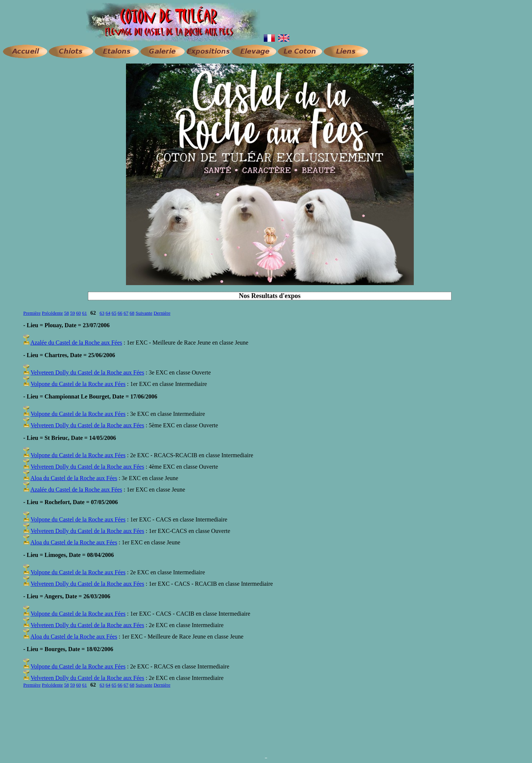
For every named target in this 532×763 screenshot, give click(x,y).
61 (84, 313)
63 (102, 313)
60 (79, 313)
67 (126, 313)
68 (132, 313)
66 (120, 313)
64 (108, 313)
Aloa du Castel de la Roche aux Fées (74, 478)
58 (66, 313)
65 (114, 313)
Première (32, 313)
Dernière (162, 313)
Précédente (52, 313)
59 (73, 313)
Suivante (144, 313)
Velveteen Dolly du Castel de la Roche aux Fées (87, 372)
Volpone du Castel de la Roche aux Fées (78, 384)
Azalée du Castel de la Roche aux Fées (76, 343)
